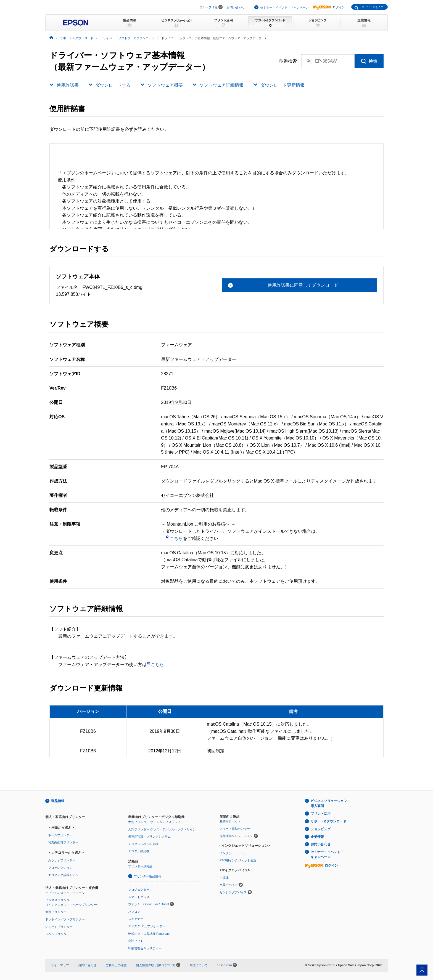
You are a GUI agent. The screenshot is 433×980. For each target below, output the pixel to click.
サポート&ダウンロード (328, 821)
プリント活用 (321, 814)
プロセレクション (60, 868)
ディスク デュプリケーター (147, 926)
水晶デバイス (229, 885)
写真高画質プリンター (63, 842)
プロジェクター (139, 890)
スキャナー (136, 919)
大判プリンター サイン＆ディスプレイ (154, 822)
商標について (199, 965)
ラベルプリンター (57, 934)
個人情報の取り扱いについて (158, 965)
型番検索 (288, 61)
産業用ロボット (230, 821)
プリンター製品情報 (148, 876)
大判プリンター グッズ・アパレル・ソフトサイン (162, 829)
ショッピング (321, 829)
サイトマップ (60, 965)
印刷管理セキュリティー (145, 948)
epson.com (224, 965)
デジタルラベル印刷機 (143, 844)
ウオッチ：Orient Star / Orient (149, 904)
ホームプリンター (60, 835)
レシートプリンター (59, 927)
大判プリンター (56, 912)
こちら (174, 538)
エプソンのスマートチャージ (65, 893)
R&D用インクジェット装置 (238, 860)
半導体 (224, 878)
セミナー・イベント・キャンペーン (284, 7)
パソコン (134, 912)
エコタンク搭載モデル (63, 875)
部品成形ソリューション (236, 836)
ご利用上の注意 (116, 965)
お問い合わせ (236, 7)
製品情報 (58, 801)
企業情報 (317, 837)
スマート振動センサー (235, 829)
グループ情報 (208, 7)
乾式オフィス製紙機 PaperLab (149, 934)
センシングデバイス (233, 892)
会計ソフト (136, 941)
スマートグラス (139, 897)
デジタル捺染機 (139, 851)
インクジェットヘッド (235, 853)
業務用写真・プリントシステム (149, 837)
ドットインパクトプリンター (65, 919)
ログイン (329, 7)
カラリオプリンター (62, 860)
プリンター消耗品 (140, 866)
